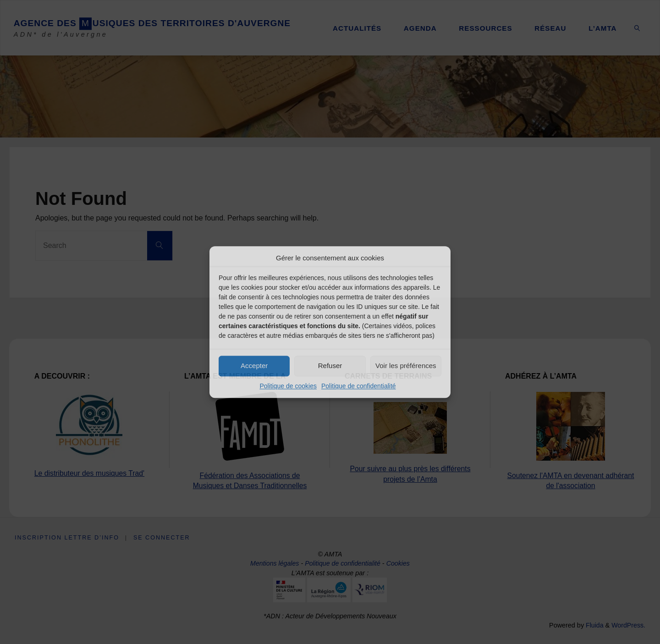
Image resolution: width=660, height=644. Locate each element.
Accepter (254, 366)
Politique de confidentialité (359, 386)
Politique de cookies (288, 386)
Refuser (330, 366)
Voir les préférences (406, 366)
